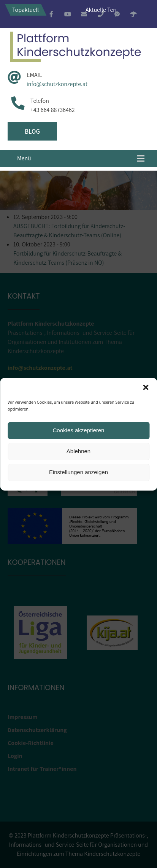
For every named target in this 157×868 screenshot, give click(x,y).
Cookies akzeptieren (79, 430)
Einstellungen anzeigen (78, 472)
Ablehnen (78, 451)
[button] (146, 387)
